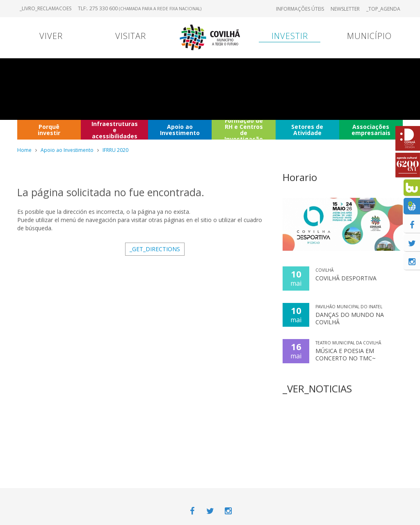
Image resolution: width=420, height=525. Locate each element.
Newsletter (345, 9)
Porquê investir (49, 130)
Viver (51, 36)
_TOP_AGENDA (383, 9)
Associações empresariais (371, 130)
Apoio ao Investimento (180, 130)
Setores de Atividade (307, 130)
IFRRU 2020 (115, 150)
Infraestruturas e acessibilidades (115, 130)
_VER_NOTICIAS (317, 389)
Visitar (131, 36)
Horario (300, 177)
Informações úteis (300, 9)
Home (24, 150)
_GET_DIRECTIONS (155, 249)
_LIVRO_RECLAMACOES (46, 8)
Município (369, 36)
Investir (290, 36)
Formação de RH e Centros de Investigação (244, 130)
